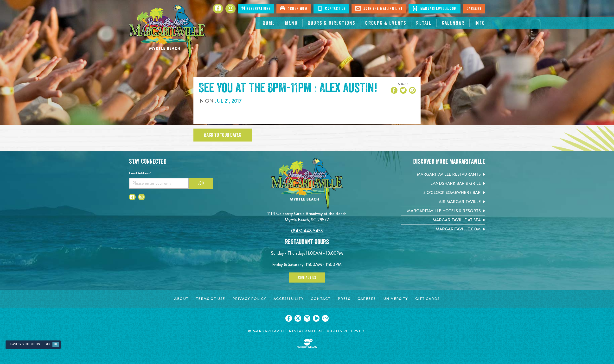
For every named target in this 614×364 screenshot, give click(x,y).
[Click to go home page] (167, 33)
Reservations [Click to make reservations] (256, 9)
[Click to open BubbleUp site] (307, 343)
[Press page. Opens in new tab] (344, 299)
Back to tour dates (223, 135)
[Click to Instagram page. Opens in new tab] (230, 9)
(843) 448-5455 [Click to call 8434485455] (307, 231)
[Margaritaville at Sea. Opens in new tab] (443, 220)
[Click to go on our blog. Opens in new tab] (325, 318)
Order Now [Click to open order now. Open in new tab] (294, 8)
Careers (474, 9)
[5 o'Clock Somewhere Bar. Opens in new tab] (443, 193)
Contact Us (307, 278)
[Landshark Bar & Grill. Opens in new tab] (443, 183)
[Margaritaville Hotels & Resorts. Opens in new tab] (443, 211)
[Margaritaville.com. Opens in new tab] (443, 229)
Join (201, 183)
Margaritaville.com (434, 8)
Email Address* (140, 173)
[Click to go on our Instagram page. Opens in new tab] (307, 318)
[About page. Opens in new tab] (181, 299)
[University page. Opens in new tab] (396, 299)
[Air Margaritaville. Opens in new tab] (443, 202)
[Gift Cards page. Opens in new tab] (428, 299)
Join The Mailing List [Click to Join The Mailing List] (379, 8)
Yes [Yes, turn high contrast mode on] (48, 344)
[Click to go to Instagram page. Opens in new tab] (141, 197)
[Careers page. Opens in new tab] (367, 299)
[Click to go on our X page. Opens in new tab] (298, 318)
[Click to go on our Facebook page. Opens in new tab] (289, 318)
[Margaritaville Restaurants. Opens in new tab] (443, 174)
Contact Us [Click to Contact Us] (331, 8)
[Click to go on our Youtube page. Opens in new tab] (316, 318)
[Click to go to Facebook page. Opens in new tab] (218, 9)
